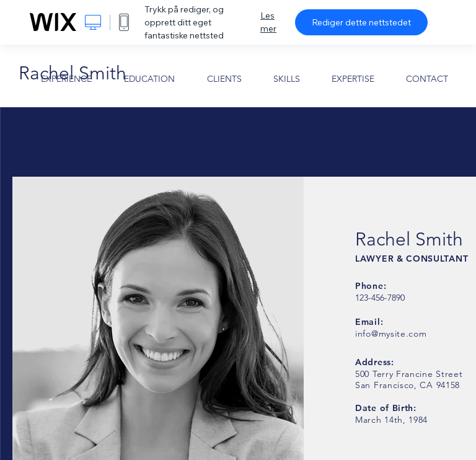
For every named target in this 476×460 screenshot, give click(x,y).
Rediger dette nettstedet (361, 22)
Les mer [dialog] (268, 22)
